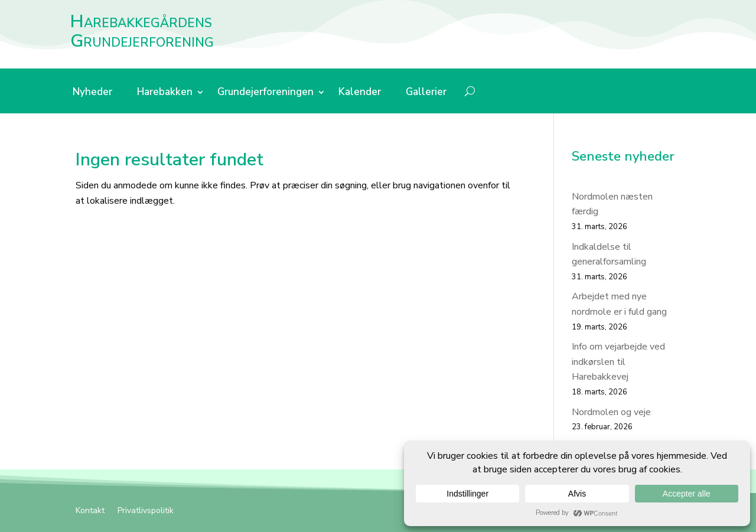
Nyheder (92, 93)
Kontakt (90, 511)
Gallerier (426, 93)
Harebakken (165, 93)
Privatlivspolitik (146, 511)
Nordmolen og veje (611, 412)
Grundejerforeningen (265, 93)
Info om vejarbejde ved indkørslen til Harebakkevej (618, 362)
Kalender (360, 93)
